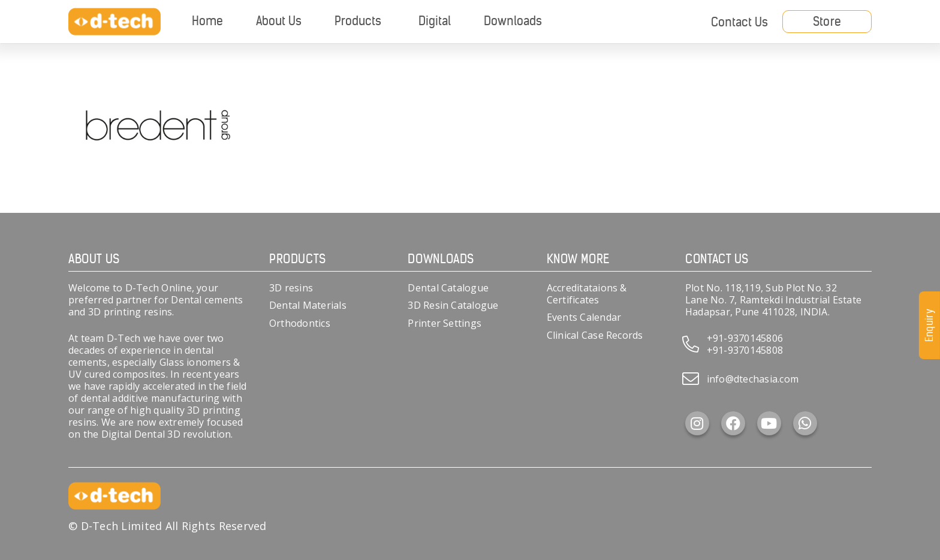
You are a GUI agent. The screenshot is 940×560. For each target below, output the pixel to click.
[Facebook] (733, 423)
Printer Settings (445, 323)
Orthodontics (300, 323)
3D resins (291, 288)
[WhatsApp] (805, 423)
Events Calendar (584, 317)
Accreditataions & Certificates (587, 294)
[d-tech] (115, 22)
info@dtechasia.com (753, 379)
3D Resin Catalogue (453, 305)
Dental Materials (308, 305)
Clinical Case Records (595, 335)
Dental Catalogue (448, 288)
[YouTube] (769, 423)
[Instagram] (697, 423)
